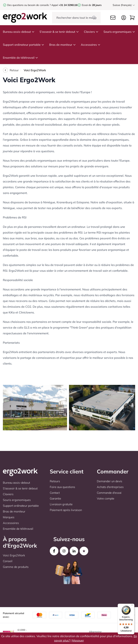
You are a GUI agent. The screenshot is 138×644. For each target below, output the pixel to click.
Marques (9, 517)
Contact (55, 493)
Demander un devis (110, 481)
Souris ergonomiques (119, 32)
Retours (55, 481)
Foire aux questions (62, 487)
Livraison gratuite (61, 504)
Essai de (92, 5)
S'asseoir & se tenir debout (59, 32)
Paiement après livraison (66, 510)
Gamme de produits (16, 567)
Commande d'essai (109, 493)
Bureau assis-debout (19, 32)
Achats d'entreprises (110, 487)
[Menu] (132, 606)
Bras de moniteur (63, 45)
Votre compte (106, 498)
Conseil (8, 561)
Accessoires (91, 45)
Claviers (91, 32)
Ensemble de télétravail (20, 58)
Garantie (55, 498)
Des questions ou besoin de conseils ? (29, 5)
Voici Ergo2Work (14, 555)
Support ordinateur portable (24, 45)
